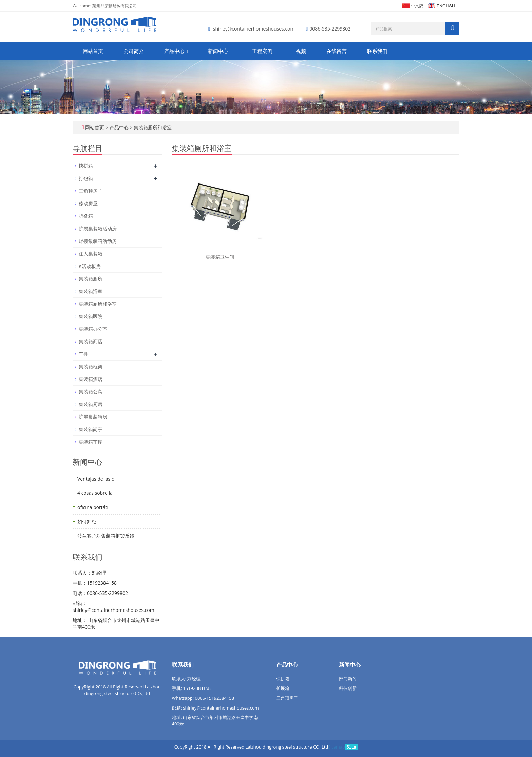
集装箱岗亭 (91, 429)
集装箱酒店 (91, 379)
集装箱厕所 (91, 279)
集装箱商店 (91, 341)
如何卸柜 (87, 521)
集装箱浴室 (91, 291)
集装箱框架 (91, 366)
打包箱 (86, 178)
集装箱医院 (91, 316)
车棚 (83, 354)
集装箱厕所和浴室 (152, 127)
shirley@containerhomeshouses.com (254, 29)
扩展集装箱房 (93, 417)
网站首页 (93, 51)
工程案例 (264, 51)
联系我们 (377, 51)
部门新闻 (348, 679)
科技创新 (348, 688)
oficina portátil (93, 507)
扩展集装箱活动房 (98, 228)
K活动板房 (90, 266)
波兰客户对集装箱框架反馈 (106, 536)
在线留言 (337, 51)
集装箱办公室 (93, 329)
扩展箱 (283, 688)
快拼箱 (86, 166)
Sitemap (337, 747)
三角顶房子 (91, 191)
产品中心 (176, 51)
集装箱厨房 (91, 404)
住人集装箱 (91, 254)
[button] (187, 51)
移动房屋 (88, 203)
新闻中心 (220, 51)
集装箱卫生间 (220, 257)
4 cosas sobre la (95, 493)
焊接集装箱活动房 (98, 241)
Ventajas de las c (96, 479)
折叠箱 (86, 216)
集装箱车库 (91, 442)
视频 (301, 51)
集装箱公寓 (91, 392)
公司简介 (134, 51)
